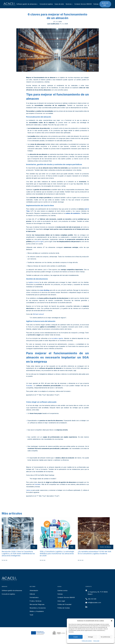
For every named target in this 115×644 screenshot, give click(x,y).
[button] (112, 621)
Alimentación (34, 591)
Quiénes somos (62, 591)
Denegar (90, 637)
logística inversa (34, 282)
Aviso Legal (96, 641)
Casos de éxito (59, 4)
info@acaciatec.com (94, 603)
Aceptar (76, 637)
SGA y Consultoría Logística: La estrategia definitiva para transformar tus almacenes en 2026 (57, 554)
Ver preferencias (105, 637)
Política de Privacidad (64, 604)
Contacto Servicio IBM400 (83, 4)
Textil (31, 615)
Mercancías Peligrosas (37, 604)
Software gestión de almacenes (27, 4)
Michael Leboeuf (38, 314)
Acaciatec (29, 386)
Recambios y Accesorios (38, 608)
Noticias (96, 4)
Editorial (32, 594)
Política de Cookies (87, 641)
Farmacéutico (34, 597)
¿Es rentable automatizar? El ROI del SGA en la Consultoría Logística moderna (94, 553)
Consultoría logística (46, 4)
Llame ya (29, 490)
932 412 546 (105, 4)
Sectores (69, 4)
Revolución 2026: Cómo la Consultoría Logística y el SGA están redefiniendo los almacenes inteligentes (18, 554)
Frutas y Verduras (36, 601)
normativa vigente (57, 338)
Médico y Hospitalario (37, 611)
